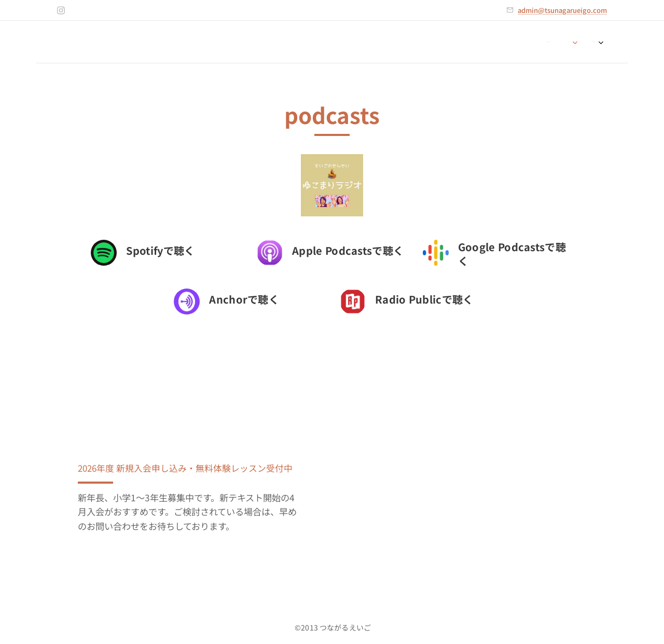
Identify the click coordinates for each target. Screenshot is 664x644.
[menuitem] (559, 42)
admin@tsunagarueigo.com (562, 10)
